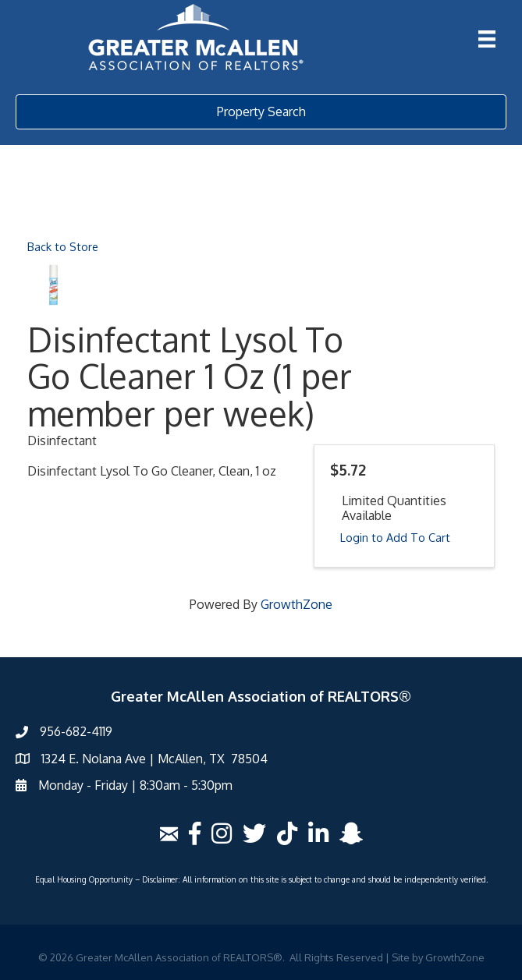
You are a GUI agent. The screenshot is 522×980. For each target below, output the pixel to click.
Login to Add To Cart (395, 537)
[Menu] (487, 39)
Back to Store (63, 246)
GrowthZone (297, 604)
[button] (261, 112)
